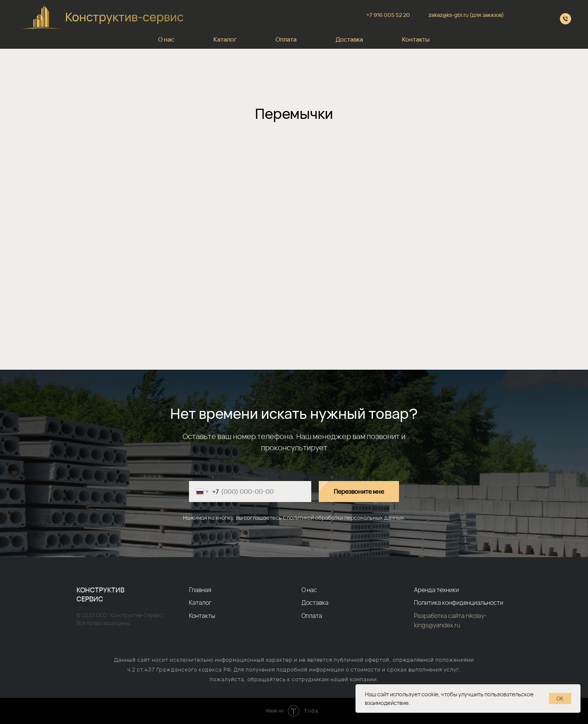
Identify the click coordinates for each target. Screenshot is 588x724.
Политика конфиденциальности (459, 603)
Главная (200, 590)
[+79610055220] (565, 19)
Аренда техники (436, 590)
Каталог (225, 39)
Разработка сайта (440, 616)
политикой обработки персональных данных (345, 518)
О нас (166, 39)
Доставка (349, 39)
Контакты (416, 39)
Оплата (286, 39)
